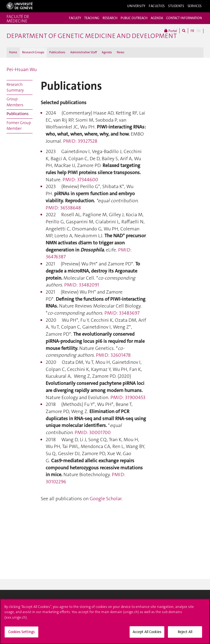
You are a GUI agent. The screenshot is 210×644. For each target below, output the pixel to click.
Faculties (157, 6)
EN (199, 31)
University (136, 6)
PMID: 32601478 (113, 355)
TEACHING (92, 18)
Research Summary (15, 87)
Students (176, 6)
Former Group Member (19, 126)
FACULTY (75, 18)
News (121, 52)
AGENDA (157, 18)
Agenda (107, 52)
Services (195, 6)
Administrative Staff (84, 52)
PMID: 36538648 (63, 208)
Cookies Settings (21, 634)
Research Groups (33, 52)
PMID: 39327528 (80, 141)
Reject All (185, 634)
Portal (171, 31)
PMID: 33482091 (82, 285)
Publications (57, 52)
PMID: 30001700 (92, 432)
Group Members (15, 102)
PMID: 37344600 (80, 180)
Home (13, 52)
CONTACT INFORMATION (184, 18)
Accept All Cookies (147, 634)
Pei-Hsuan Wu (22, 69)
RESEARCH (110, 18)
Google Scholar (106, 499)
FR (192, 31)
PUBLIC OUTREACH (134, 18)
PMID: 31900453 (128, 397)
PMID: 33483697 (122, 313)
